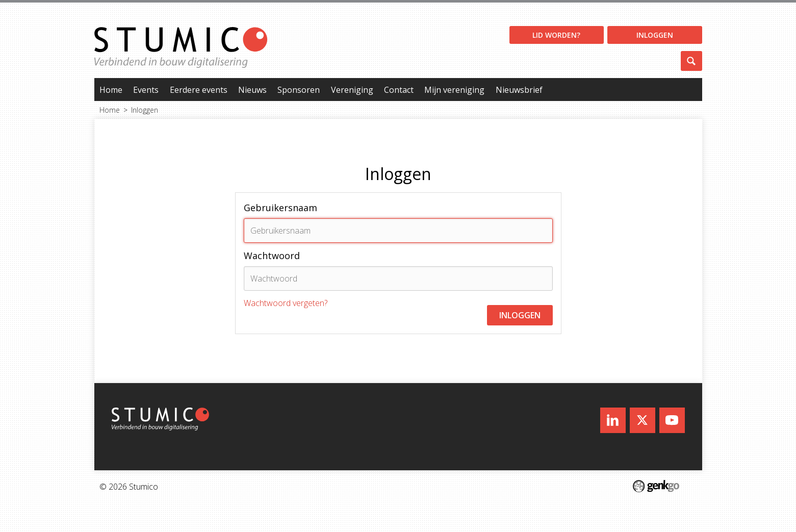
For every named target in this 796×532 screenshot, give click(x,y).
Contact (399, 90)
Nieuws (252, 90)
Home (111, 90)
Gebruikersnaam (280, 208)
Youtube (672, 420)
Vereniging (352, 90)
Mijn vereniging (454, 90)
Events (146, 90)
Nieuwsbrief (519, 90)
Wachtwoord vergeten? (286, 303)
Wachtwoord (272, 256)
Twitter (643, 420)
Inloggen (655, 35)
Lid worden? (556, 35)
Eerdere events (199, 90)
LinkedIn (613, 420)
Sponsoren (299, 90)
